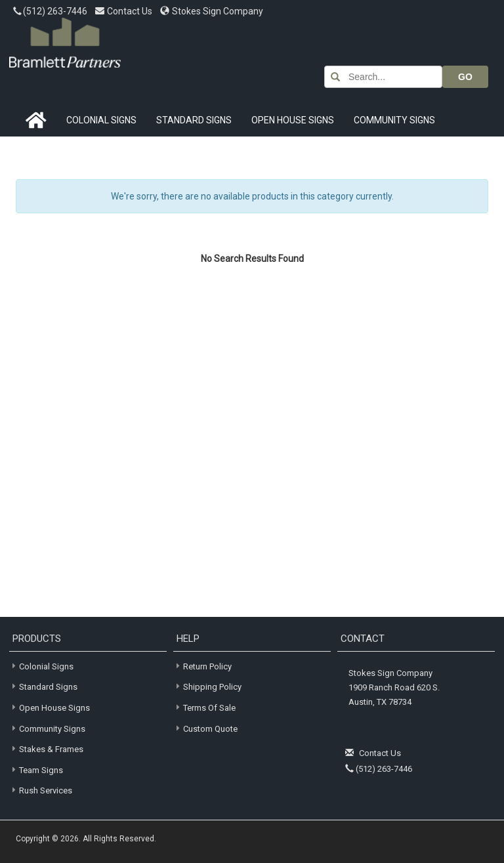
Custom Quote (210, 729)
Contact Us (125, 11)
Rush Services (41, 790)
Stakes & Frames (46, 748)
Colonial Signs (101, 120)
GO (465, 77)
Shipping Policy (212, 687)
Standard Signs (194, 120)
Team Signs (36, 769)
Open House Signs (293, 120)
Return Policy (207, 666)
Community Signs (394, 120)
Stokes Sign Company (212, 11)
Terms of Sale (209, 708)
